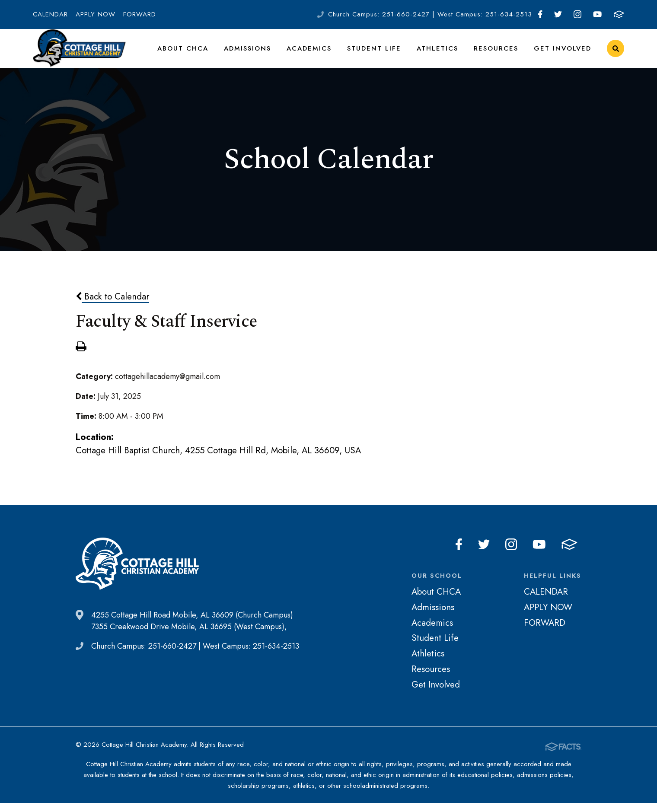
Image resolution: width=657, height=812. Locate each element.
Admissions (259, 54)
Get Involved (564, 54)
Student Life (382, 54)
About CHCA (196, 54)
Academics (319, 54)
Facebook (540, 14)
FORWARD (140, 14)
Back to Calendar (112, 307)
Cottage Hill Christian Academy (80, 54)
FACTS (619, 14)
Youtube (597, 14)
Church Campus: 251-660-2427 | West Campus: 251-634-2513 (430, 14)
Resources (499, 54)
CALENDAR (50, 14)
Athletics (443, 54)
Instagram (577, 14)
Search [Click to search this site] (616, 54)
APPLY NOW (96, 14)
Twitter (558, 14)
